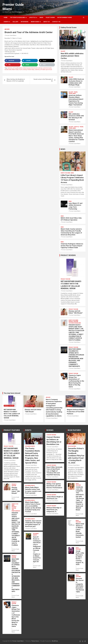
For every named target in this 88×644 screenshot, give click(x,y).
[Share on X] (47, 61)
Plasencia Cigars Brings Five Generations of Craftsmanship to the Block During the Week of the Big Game (76, 381)
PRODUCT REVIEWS (68, 255)
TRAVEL (76, 92)
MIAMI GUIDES (35, 22)
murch (21, 70)
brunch (36, 68)
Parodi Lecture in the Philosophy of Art (43, 80)
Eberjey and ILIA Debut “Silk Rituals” (76, 312)
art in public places (18, 68)
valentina (37, 70)
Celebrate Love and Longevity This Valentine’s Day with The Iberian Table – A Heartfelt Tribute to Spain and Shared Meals (80, 498)
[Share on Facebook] (13, 61)
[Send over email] (30, 65)
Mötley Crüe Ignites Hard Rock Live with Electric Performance (54, 486)
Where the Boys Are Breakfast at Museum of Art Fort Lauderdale (16, 80)
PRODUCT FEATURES (12, 430)
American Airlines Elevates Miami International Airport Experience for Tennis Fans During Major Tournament (76, 100)
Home (6, 17)
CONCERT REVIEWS (51, 435)
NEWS (41, 17)
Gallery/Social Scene (69, 27)
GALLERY (15, 22)
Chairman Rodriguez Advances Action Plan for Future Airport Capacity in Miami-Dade (72, 246)
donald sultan (8, 70)
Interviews (25, 22)
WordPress (55, 641)
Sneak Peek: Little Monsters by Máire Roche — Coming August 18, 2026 (80, 558)
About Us (46, 22)
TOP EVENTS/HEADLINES (18, 17)
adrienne (10, 68)
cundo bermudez (47, 68)
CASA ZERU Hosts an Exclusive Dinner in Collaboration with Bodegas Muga (76, 82)
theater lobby (31, 70)
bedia (24, 68)
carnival (40, 68)
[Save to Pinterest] (13, 65)
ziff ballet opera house (46, 70)
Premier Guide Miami (11, 35)
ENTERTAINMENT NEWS (65, 17)
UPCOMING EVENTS (30, 446)
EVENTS (6, 22)
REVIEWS (50, 430)
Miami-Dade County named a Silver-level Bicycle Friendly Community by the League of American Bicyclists (71, 232)
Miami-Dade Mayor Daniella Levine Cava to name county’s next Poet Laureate (33, 490)
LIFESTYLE (32, 17)
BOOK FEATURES (74, 430)
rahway (25, 70)
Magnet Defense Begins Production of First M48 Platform (76, 412)
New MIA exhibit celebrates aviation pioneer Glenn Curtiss (72, 56)
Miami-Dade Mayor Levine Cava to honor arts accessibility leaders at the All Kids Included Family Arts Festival (33, 507)
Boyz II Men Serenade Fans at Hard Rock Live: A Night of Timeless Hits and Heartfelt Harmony (54, 471)
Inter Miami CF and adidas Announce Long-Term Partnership (75, 206)
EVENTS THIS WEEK (66, 173)
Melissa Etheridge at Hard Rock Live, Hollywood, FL (54, 510)
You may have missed (12, 393)
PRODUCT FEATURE (65, 279)
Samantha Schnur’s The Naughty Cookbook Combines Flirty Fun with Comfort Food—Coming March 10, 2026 (76, 456)
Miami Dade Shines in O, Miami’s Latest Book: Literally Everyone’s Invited (80, 530)
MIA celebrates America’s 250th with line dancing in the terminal (76, 117)
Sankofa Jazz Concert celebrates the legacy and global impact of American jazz (33, 524)
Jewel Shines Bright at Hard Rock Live (55, 498)
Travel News (72, 93)
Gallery (63, 51)
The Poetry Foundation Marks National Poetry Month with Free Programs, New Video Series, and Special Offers (33, 456)
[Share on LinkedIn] (30, 61)
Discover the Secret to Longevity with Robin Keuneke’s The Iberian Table (80, 585)
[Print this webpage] (47, 65)
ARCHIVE (7, 29)
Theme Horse (35, 641)
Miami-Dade (15, 70)
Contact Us (56, 22)
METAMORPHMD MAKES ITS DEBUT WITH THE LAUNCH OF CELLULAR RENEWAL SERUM (12, 414)
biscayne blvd (30, 68)
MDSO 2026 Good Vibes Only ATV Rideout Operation (71, 219)
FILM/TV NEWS (50, 17)
